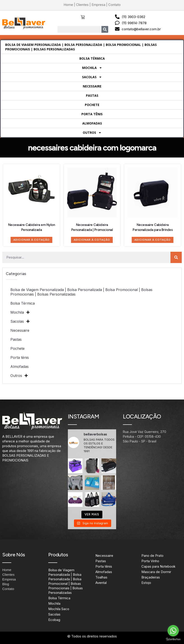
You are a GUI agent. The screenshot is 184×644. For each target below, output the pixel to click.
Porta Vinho (150, 561)
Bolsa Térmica (92, 58)
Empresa (98, 5)
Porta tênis (92, 114)
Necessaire (92, 86)
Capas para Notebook (158, 566)
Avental (101, 583)
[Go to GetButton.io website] (173, 639)
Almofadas (92, 123)
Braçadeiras (151, 577)
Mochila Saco (59, 609)
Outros (92, 133)
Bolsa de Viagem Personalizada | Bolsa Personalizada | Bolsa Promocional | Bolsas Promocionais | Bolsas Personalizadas (81, 47)
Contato (114, 5)
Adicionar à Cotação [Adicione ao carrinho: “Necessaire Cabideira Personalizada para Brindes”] (153, 240)
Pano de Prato (152, 556)
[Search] (105, 29)
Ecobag (54, 620)
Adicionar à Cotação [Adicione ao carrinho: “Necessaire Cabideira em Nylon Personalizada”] (31, 240)
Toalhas (101, 577)
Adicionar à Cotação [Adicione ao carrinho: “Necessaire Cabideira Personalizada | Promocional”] (92, 240)
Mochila (92, 68)
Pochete (92, 105)
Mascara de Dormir (156, 572)
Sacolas (92, 77)
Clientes (82, 5)
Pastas (92, 95)
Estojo (146, 583)
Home (68, 5)
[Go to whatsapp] (173, 631)
